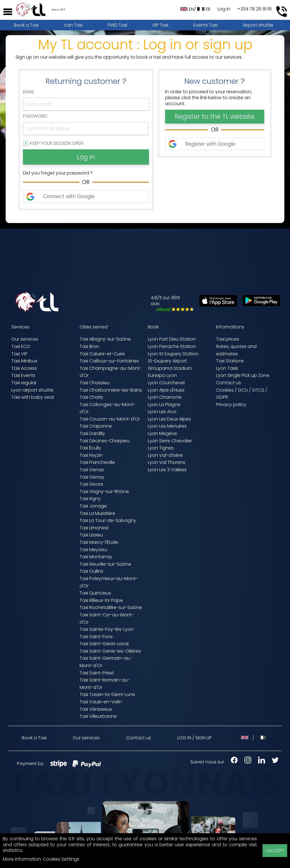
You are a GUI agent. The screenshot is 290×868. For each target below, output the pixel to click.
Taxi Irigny (90, 499)
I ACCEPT (275, 851)
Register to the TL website (215, 116)
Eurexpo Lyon (162, 375)
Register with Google (210, 144)
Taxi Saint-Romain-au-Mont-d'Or (105, 684)
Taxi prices (228, 339)
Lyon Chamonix (165, 397)
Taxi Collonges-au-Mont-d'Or (108, 408)
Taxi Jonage (93, 506)
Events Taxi (205, 25)
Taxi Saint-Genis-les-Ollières (110, 651)
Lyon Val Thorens (167, 462)
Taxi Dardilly (92, 433)
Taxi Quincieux (95, 593)
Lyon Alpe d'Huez (166, 390)
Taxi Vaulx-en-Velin (101, 702)
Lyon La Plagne (164, 405)
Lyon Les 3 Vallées (167, 470)
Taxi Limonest (94, 528)
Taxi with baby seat (33, 397)
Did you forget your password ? (58, 173)
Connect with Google (69, 196)
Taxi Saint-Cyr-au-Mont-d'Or (107, 618)
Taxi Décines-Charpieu (105, 441)
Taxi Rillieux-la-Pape (101, 600)
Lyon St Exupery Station (173, 354)
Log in (224, 9)
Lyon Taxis (227, 368)
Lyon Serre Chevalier (170, 441)
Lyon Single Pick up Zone (243, 375)
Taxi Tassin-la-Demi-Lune (107, 694)
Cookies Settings (61, 859)
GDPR (222, 397)
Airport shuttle (258, 25)
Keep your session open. (57, 144)
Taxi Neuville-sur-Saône (105, 564)
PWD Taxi (117, 25)
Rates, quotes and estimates (236, 350)
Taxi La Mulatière (97, 513)
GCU (243, 390)
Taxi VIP (19, 354)
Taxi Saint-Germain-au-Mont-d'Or (106, 662)
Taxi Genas (92, 470)
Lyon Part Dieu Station (172, 339)
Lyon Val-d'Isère (165, 455)
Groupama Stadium (170, 368)
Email (29, 92)
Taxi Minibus (24, 361)
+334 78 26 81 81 (254, 9)
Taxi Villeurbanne (98, 716)
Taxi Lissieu (91, 535)
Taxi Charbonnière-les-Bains (111, 390)
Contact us (229, 383)
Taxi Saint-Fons (96, 637)
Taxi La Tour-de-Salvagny (108, 520)
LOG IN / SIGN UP (195, 738)
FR (204, 9)
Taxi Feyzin (91, 455)
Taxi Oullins (91, 571)
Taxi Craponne (96, 426)
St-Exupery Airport (167, 361)
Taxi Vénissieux (96, 709)
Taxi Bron (89, 346)
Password (35, 116)
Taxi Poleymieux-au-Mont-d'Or (109, 582)
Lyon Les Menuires (167, 426)
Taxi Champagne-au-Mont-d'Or (111, 372)
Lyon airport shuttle (32, 390)
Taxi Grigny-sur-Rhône (104, 492)
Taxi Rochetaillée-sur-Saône (111, 607)
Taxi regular (24, 383)
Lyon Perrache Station (172, 346)
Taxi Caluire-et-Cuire (102, 354)
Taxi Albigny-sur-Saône (105, 339)
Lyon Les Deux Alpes (169, 419)
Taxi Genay (92, 477)
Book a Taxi (26, 25)
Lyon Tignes (161, 448)
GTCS (258, 390)
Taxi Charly (91, 397)
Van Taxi (73, 25)
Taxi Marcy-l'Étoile (99, 542)
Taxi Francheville (97, 462)
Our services (25, 339)
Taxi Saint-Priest (97, 673)
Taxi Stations (230, 361)
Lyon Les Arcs (162, 412)
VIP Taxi (160, 25)
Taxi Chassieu (95, 383)
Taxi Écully (90, 448)
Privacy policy (231, 405)
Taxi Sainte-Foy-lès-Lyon (107, 629)
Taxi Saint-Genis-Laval (104, 644)
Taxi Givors (91, 484)
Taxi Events (23, 375)
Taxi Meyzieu (93, 550)
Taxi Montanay (96, 557)
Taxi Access (24, 368)
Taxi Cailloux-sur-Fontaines (109, 361)
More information (22, 859)
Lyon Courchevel (166, 383)
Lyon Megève (162, 433)
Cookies (225, 390)
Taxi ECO (21, 346)
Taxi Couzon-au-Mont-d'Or (110, 419)
